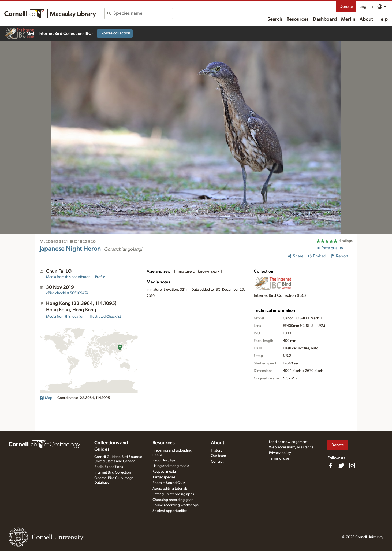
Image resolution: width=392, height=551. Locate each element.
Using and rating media (171, 466)
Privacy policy (280, 453)
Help (382, 19)
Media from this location (65, 317)
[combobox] (143, 13)
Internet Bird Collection (113, 472)
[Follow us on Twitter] (341, 465)
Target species (164, 477)
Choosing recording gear (173, 500)
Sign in (367, 6)
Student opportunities (170, 511)
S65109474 (67, 293)
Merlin (348, 19)
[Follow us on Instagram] (352, 465)
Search (275, 19)
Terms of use (279, 458)
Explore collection (115, 33)
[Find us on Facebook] (331, 465)
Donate (346, 6)
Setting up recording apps (173, 494)
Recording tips (164, 460)
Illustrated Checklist (105, 317)
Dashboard (325, 19)
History (217, 450)
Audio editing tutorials (170, 489)
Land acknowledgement (288, 442)
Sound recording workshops (176, 505)
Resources (298, 19)
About (366, 19)
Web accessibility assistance (291, 447)
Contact (217, 461)
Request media (164, 472)
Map (46, 398)
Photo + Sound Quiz (169, 483)
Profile (100, 277)
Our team (218, 456)
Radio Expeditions (109, 467)
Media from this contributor (68, 277)
